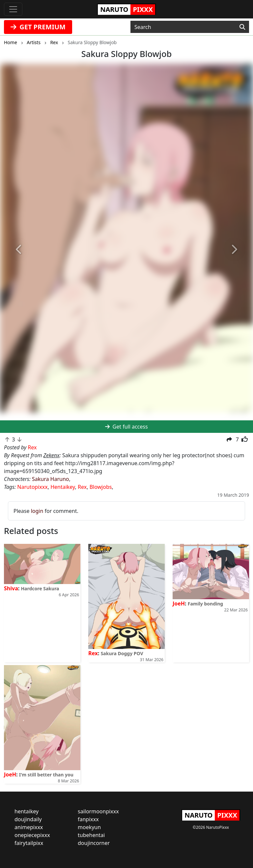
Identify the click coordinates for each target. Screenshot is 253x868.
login (37, 511)
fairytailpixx (29, 843)
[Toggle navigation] (13, 9)
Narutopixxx (32, 487)
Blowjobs (101, 487)
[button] (19, 250)
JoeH (179, 603)
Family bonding (205, 604)
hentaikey (27, 811)
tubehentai (91, 835)
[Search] (242, 27)
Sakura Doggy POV (122, 653)
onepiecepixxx (32, 835)
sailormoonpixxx (98, 811)
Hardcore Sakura (40, 588)
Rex (82, 487)
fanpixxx (88, 819)
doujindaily (28, 819)
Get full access (126, 427)
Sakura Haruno (51, 479)
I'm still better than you (46, 775)
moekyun (89, 827)
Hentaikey (63, 487)
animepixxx (29, 827)
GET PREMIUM (38, 27)
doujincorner (94, 843)
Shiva (11, 588)
